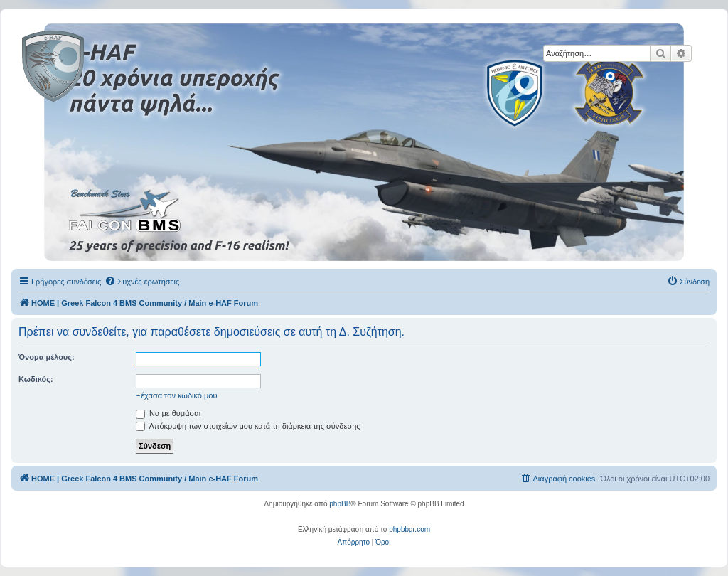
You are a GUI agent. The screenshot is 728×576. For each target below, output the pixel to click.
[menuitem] (142, 282)
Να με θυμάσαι (168, 413)
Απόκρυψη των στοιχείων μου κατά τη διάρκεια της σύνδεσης (248, 426)
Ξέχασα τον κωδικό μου (177, 395)
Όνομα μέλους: (47, 357)
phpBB (340, 504)
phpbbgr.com (409, 529)
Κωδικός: (36, 379)
